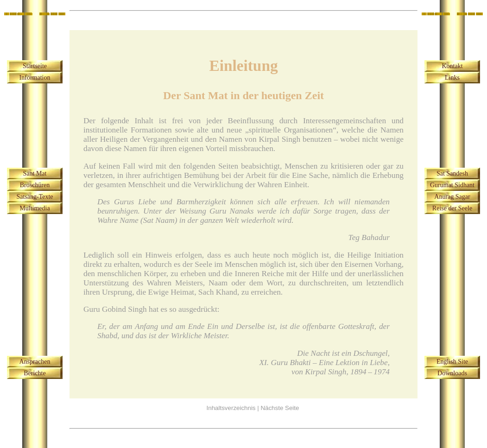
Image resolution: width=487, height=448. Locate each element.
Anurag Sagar (452, 197)
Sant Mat (35, 174)
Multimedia (35, 208)
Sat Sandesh (452, 174)
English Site (452, 362)
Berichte (35, 373)
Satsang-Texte (35, 197)
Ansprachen (35, 362)
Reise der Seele (452, 208)
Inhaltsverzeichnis (231, 408)
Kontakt (452, 66)
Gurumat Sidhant (452, 185)
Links (452, 78)
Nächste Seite (280, 408)
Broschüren (35, 185)
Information (35, 78)
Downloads (452, 373)
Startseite (35, 66)
